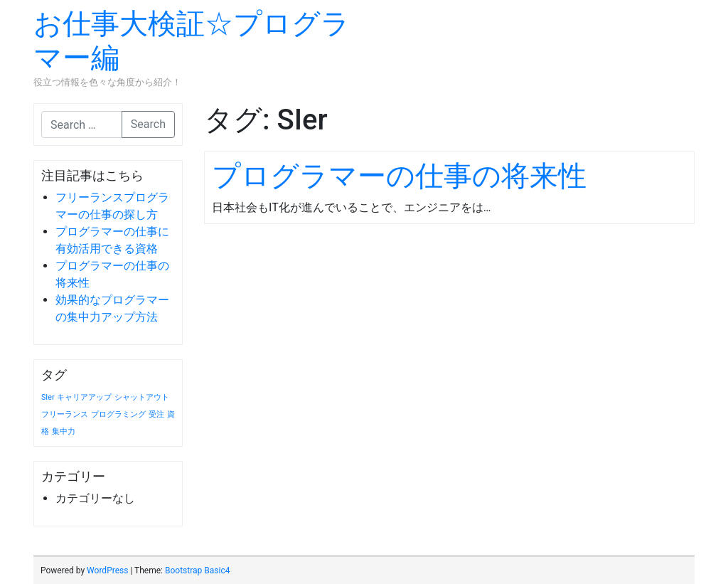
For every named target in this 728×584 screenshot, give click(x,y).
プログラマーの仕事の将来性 (399, 176)
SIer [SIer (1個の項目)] (48, 397)
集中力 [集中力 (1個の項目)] (64, 431)
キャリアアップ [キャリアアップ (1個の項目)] (84, 397)
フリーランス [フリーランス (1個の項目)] (65, 414)
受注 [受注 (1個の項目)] (156, 414)
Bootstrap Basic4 (197, 570)
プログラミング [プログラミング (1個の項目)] (118, 414)
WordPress (107, 570)
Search (148, 124)
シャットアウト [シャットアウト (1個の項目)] (142, 397)
